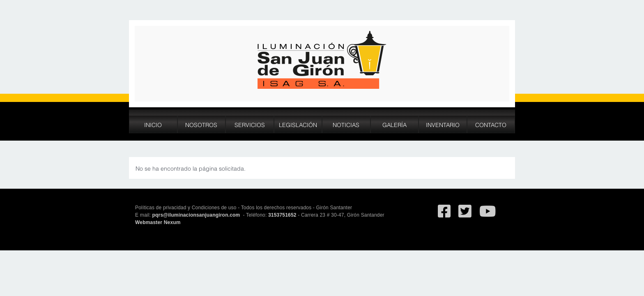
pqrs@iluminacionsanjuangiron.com (197, 215)
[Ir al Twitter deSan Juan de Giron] (465, 215)
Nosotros (201, 124)
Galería (394, 124)
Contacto (491, 124)
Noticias (346, 124)
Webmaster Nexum (158, 222)
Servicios (250, 124)
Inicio (153, 124)
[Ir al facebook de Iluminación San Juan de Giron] (444, 215)
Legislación (298, 124)
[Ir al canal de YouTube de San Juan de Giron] (488, 215)
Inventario (443, 124)
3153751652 (282, 215)
